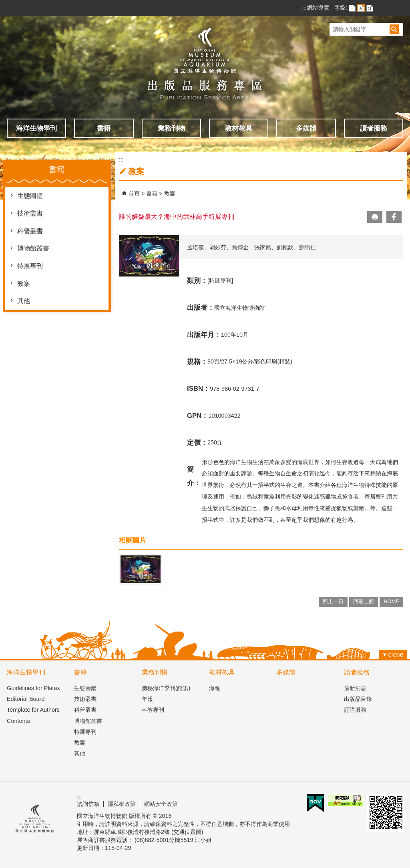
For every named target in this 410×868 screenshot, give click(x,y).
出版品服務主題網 (205, 59)
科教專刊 (153, 710)
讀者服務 (374, 128)
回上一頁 (333, 601)
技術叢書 (30, 213)
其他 (24, 301)
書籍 (104, 128)
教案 (24, 284)
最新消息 (355, 688)
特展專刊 (30, 266)
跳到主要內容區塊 (4, 4)
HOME (391, 601)
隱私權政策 (122, 804)
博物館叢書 (33, 248)
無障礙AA (346, 800)
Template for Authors (33, 710)
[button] (394, 29)
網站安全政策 (161, 804)
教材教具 (239, 128)
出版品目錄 (358, 699)
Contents (18, 721)
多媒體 (306, 128)
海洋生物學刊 (36, 128)
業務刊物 (171, 128)
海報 (215, 688)
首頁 (134, 194)
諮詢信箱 (88, 804)
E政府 (315, 803)
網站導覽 (318, 8)
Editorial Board (26, 699)
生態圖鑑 (30, 196)
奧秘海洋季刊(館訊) (166, 688)
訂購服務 (355, 710)
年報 (147, 699)
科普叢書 (30, 231)
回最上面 (364, 601)
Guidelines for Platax (33, 688)
